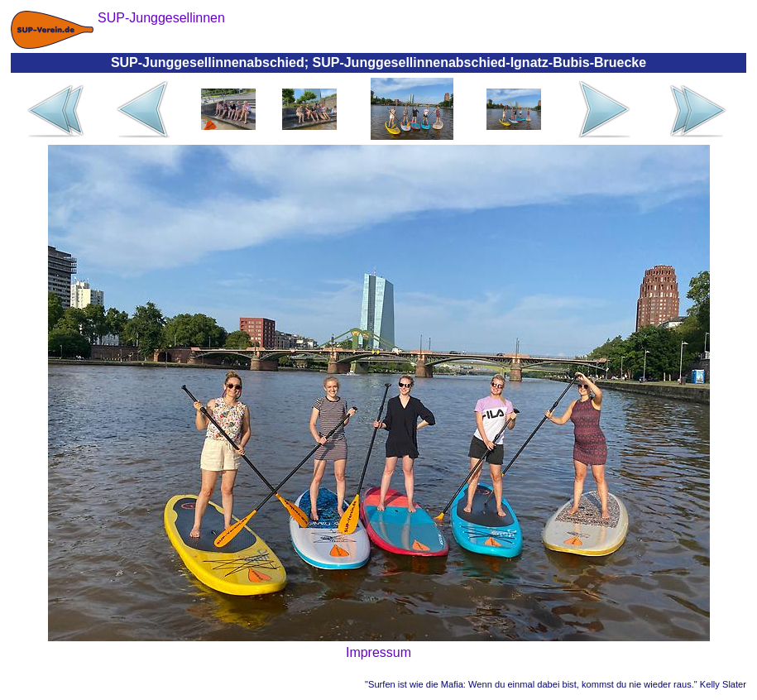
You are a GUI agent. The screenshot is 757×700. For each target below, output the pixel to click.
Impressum (378, 652)
